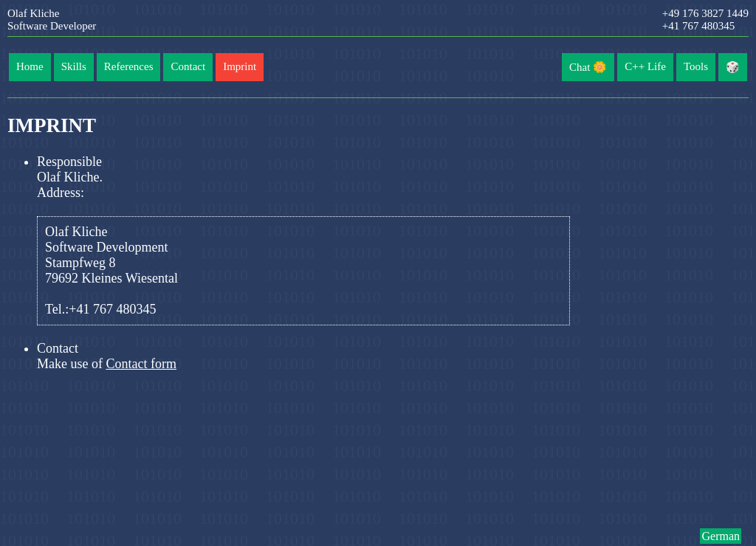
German (721, 536)
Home (30, 66)
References (129, 66)
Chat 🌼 (588, 67)
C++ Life (645, 66)
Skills (74, 66)
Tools (696, 66)
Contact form (141, 364)
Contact (188, 66)
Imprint (240, 66)
